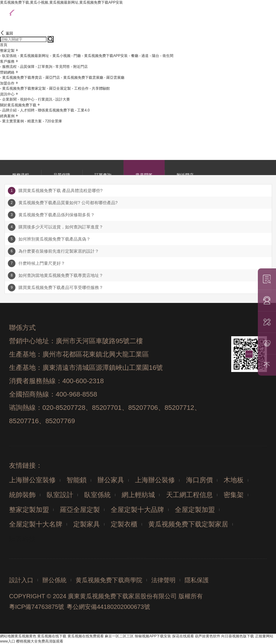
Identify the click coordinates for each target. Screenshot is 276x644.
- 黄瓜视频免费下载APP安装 (105, 56)
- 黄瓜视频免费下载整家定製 (23, 88)
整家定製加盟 (29, 510)
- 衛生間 (167, 56)
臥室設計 (60, 495)
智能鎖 (77, 480)
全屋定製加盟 (195, 510)
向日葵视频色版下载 (238, 636)
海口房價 (199, 480)
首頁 (4, 45)
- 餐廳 (133, 56)
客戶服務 (7, 61)
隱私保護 (197, 580)
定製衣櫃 (124, 524)
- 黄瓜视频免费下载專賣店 (21, 78)
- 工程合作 (80, 88)
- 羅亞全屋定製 (59, 88)
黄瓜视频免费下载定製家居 (188, 524)
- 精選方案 (33, 121)
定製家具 (87, 524)
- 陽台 (154, 56)
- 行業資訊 (44, 99)
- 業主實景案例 (12, 121)
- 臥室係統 (8, 56)
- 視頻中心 (26, 99)
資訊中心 (7, 94)
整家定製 (7, 51)
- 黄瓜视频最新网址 (33, 56)
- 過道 (144, 56)
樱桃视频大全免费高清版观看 (40, 641)
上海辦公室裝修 (32, 480)
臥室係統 (97, 495)
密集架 (234, 495)
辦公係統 (54, 580)
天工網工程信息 (189, 495)
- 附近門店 (79, 67)
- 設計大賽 (62, 99)
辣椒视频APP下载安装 (153, 636)
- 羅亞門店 (52, 78)
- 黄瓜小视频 (60, 56)
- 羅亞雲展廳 (114, 78)
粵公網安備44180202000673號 (108, 607)
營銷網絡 (7, 72)
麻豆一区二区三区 (119, 636)
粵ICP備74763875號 (37, 607)
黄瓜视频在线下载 (52, 636)
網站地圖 (7, 636)
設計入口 (21, 580)
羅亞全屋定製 (80, 510)
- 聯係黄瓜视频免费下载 (55, 110)
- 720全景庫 (52, 121)
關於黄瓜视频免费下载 (18, 105)
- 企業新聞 (8, 99)
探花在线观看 (183, 636)
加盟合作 (7, 83)
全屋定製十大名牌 (36, 524)
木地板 (234, 480)
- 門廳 (76, 56)
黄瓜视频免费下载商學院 (109, 580)
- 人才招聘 (26, 110)
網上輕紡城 (138, 495)
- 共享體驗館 (100, 88)
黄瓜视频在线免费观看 (86, 636)
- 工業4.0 (82, 110)
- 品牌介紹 (8, 110)
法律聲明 (163, 580)
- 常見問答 (62, 67)
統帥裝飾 (22, 495)
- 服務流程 (8, 67)
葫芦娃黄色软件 (208, 636)
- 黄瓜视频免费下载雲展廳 (82, 78)
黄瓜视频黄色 (25, 636)
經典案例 (7, 116)
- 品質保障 (26, 67)
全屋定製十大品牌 (137, 510)
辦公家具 (111, 480)
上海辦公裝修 (155, 480)
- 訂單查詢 (44, 67)
